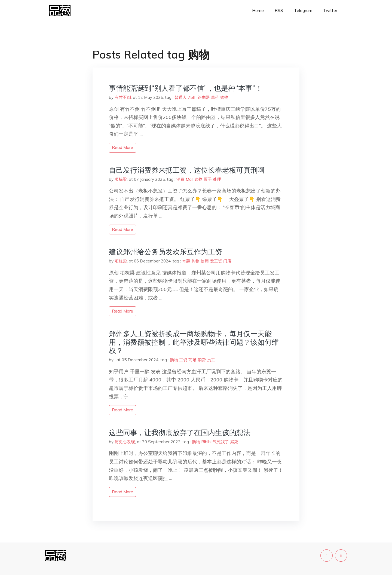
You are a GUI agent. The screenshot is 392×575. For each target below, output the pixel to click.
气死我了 (221, 442)
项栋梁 (121, 179)
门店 (227, 261)
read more (122, 147)
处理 (217, 179)
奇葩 (186, 261)
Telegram (303, 10)
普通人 (181, 97)
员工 (211, 360)
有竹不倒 (123, 97)
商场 (192, 360)
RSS (279, 10)
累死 (234, 442)
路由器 (204, 97)
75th (192, 97)
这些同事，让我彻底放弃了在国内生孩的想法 (180, 432)
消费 (180, 179)
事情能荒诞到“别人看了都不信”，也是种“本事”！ (186, 88)
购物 (224, 97)
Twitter (330, 10)
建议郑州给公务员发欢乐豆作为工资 (166, 252)
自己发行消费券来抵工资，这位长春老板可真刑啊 (187, 170)
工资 (183, 360)
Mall (189, 179)
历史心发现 (125, 442)
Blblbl (206, 442)
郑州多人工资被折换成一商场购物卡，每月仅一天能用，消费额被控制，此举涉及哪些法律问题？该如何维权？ (194, 342)
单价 (215, 97)
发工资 (216, 261)
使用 (205, 261)
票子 (208, 179)
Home (258, 10)
